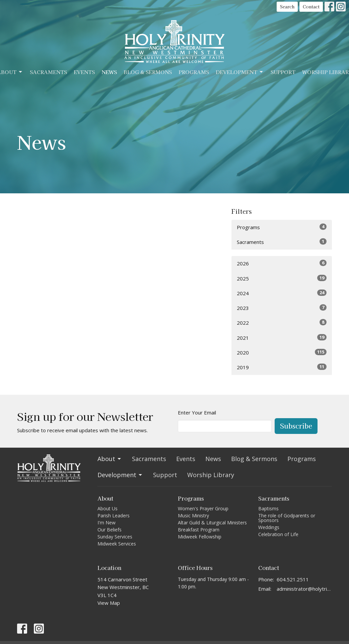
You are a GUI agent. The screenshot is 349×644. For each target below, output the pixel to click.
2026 (282, 263)
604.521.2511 (293, 579)
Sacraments (48, 72)
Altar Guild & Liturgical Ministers (212, 523)
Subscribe (296, 426)
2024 (282, 293)
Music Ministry (193, 516)
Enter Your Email (197, 412)
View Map (109, 603)
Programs (194, 72)
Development (240, 72)
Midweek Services (117, 544)
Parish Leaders (114, 516)
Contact (311, 7)
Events (84, 72)
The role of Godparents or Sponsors (287, 518)
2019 (282, 367)
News (109, 72)
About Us (108, 508)
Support (283, 72)
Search (287, 7)
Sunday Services (115, 537)
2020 (282, 352)
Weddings (269, 527)
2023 (282, 308)
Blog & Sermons (148, 72)
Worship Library (211, 475)
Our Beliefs (110, 530)
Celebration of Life (278, 534)
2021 (282, 338)
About (110, 459)
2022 (282, 323)
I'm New (107, 523)
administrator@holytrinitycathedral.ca (304, 589)
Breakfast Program (199, 530)
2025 (282, 278)
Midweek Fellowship (200, 537)
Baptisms (268, 508)
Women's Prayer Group (203, 508)
